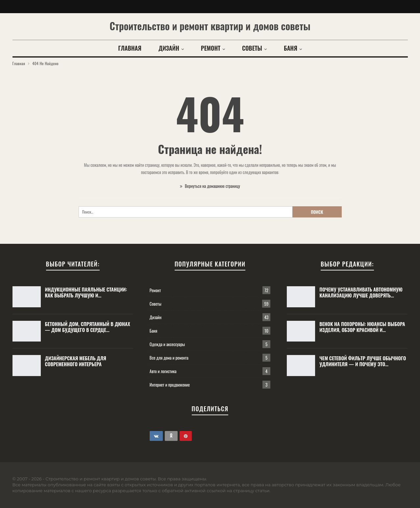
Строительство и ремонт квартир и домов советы (210, 26)
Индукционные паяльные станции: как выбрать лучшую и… (86, 292)
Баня (291, 48)
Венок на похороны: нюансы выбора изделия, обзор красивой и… (362, 327)
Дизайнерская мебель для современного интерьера (76, 361)
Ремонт (211, 48)
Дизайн (169, 48)
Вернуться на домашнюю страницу (210, 186)
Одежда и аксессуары (167, 344)
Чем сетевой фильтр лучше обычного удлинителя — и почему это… (363, 361)
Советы (252, 48)
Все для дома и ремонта (169, 358)
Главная (130, 48)
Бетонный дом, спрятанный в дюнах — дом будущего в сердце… (88, 327)
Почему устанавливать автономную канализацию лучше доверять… (361, 292)
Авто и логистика (163, 371)
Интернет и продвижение (170, 385)
